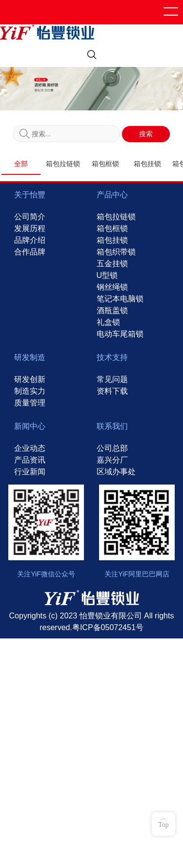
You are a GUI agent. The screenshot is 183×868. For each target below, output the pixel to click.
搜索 (146, 134)
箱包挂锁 (147, 164)
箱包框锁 (105, 164)
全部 (21, 164)
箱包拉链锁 (63, 164)
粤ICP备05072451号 (108, 627)
